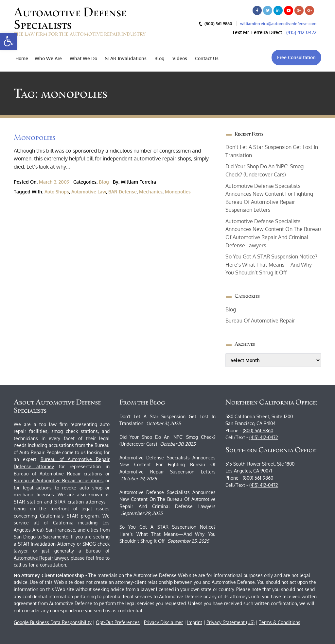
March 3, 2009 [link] (54, 182)
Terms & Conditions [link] (280, 622)
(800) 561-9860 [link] (258, 430)
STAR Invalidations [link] (125, 58)
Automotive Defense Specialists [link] (70, 18)
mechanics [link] (151, 192)
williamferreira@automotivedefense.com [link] (278, 24)
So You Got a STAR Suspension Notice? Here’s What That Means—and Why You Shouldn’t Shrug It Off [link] (271, 264)
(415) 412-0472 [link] (301, 32)
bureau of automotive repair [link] (260, 321)
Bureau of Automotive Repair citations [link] (58, 474)
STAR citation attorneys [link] (80, 502)
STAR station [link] (28, 502)
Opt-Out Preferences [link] (118, 622)
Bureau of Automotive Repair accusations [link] (58, 480)
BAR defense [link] (123, 192)
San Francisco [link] (60, 530)
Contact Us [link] (206, 58)
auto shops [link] (57, 192)
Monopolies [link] (35, 137)
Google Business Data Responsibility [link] (53, 622)
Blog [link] (159, 58)
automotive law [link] (89, 192)
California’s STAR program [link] (69, 516)
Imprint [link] (195, 622)
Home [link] (22, 58)
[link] (9, 41)
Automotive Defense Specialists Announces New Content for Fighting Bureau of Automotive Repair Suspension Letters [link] (167, 465)
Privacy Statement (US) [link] (230, 622)
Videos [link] (179, 58)
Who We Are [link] (48, 58)
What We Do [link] (83, 58)
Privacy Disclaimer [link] (163, 622)
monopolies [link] (178, 192)
